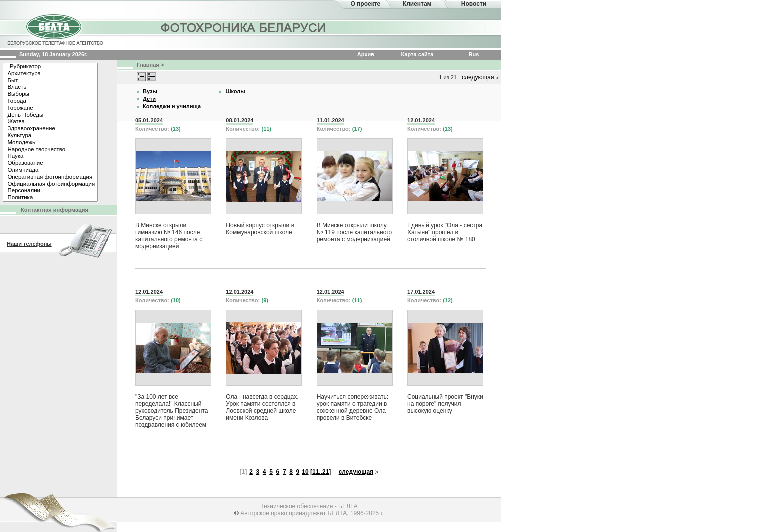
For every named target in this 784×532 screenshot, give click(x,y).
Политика (50, 198)
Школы (235, 91)
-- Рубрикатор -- (50, 67)
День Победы (50, 115)
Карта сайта (418, 54)
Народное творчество (50, 150)
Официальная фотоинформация (50, 184)
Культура (50, 136)
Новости (474, 4)
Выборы (50, 94)
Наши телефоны (29, 244)
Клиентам (417, 4)
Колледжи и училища (172, 106)
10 (305, 472)
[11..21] (321, 472)
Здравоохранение (50, 129)
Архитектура (50, 74)
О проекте (365, 4)
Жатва (50, 122)
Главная (148, 65)
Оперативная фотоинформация (50, 177)
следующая (478, 77)
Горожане (50, 108)
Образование (50, 163)
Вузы (150, 91)
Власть (50, 87)
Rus (474, 54)
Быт (50, 81)
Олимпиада (50, 170)
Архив (366, 54)
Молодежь (50, 143)
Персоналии (50, 191)
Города (50, 101)
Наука (50, 156)
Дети (149, 99)
